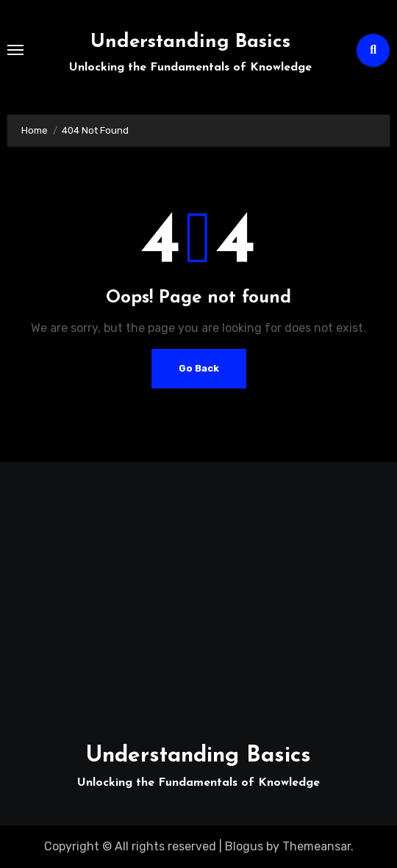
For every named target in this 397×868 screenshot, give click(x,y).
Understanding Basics (190, 42)
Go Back (199, 368)
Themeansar (316, 846)
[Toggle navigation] (15, 50)
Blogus (244, 846)
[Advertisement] (201, 594)
